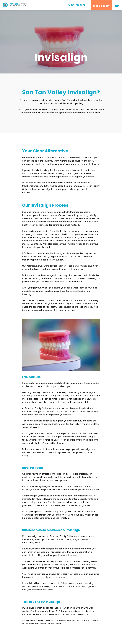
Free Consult (101, 6)
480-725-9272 (76, 5)
